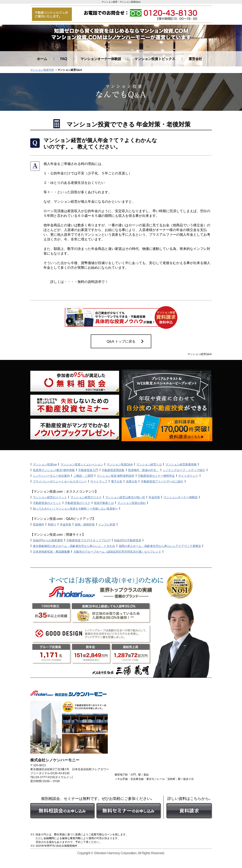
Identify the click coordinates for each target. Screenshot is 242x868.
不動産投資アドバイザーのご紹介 (162, 481)
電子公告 (117, 481)
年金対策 (154, 497)
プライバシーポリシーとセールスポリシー (60, 481)
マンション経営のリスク (86, 497)
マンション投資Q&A (120, 464)
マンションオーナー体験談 (101, 59)
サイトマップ (99, 481)
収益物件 (39, 524)
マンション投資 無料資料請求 (116, 476)
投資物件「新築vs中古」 (143, 470)
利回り (52, 524)
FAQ (64, 59)
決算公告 (132, 481)
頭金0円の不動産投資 (128, 540)
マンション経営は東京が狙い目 (125, 497)
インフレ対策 (107, 524)
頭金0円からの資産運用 (48, 540)
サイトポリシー (188, 476)
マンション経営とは (149, 464)
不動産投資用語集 (113, 470)
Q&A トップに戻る (121, 341)
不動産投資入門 (88, 470)
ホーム (42, 59)
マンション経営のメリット (50, 497)
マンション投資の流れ (132, 503)
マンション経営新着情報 (181, 464)
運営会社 (195, 59)
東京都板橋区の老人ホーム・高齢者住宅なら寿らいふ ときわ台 (74, 546)
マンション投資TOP (42, 70)
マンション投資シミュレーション (82, 464)
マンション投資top (45, 464)
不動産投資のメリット (47, 503)
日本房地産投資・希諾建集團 (51, 551)
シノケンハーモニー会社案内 (51, 476)
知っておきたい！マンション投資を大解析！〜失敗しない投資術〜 (75, 508)
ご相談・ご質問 (83, 476)
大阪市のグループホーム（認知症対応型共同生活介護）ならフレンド (117, 551)
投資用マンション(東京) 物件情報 (54, 470)
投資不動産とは (104, 503)
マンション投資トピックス (155, 59)
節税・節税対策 (85, 524)
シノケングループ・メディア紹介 (184, 470)
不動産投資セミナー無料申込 (156, 476)
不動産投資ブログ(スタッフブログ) (88, 540)
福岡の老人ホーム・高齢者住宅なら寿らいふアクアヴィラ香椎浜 (160, 546)
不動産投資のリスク (78, 503)
